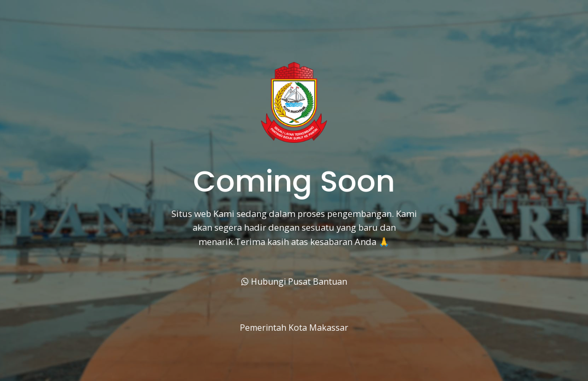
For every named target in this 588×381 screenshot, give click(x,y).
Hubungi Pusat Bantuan (294, 282)
